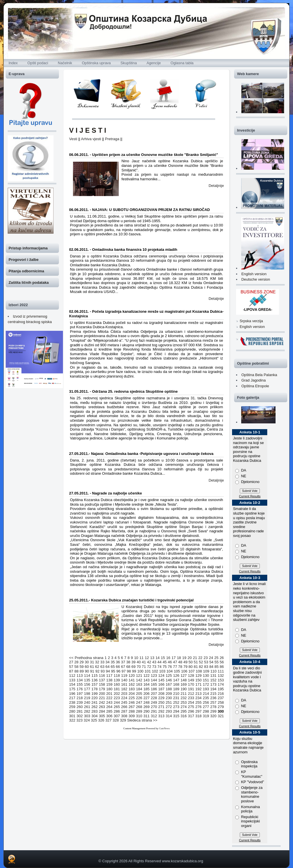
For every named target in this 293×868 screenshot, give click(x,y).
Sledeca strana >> (142, 720)
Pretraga (112, 139)
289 (139, 711)
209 (169, 694)
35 (113, 662)
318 (199, 716)
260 (80, 707)
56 (222, 662)
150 (199, 680)
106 (184, 671)
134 (80, 680)
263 (102, 707)
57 (71, 667)
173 (213, 684)
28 (76, 662)
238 (72, 702)
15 (163, 658)
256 (206, 702)
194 (213, 689)
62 (97, 667)
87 (71, 671)
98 (129, 671)
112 (72, 676)
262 (94, 707)
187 (161, 689)
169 (184, 684)
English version (254, 274)
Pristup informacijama (28, 248)
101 (148, 671)
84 (211, 667)
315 (176, 716)
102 (155, 671)
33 (102, 662)
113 (80, 676)
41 (144, 662)
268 (139, 707)
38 (128, 662)
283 (94, 711)
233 (191, 698)
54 (211, 662)
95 (113, 671)
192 (199, 689)
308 (124, 716)
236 (213, 698)
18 (179, 658)
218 (80, 698)
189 (176, 689)
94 (108, 671)
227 (146, 698)
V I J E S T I (88, 130)
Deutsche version (256, 279)
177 (87, 689)
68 (128, 667)
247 (139, 702)
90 (87, 671)
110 (213, 671)
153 (221, 680)
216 (221, 694)
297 (199, 711)
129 (199, 676)
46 (170, 662)
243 (109, 702)
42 (149, 662)
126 (176, 676)
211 (184, 694)
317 (191, 716)
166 (161, 684)
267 (132, 707)
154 (72, 684)
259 (72, 707)
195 (221, 689)
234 (199, 698)
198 (87, 694)
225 (132, 698)
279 (221, 707)
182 (124, 689)
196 (72, 694)
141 (132, 680)
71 (144, 667)
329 (123, 720)
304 (94, 716)
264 (109, 707)
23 (206, 658)
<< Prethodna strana (86, 658)
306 (109, 716)
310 (139, 716)
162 (132, 684)
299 (213, 711)
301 (72, 716)
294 (176, 711)
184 (139, 689)
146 (169, 680)
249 (154, 702)
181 (117, 689)
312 (154, 716)
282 (87, 711)
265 (117, 707)
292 (161, 711)
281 (80, 711)
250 (161, 702)
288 (132, 711)
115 (94, 676)
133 (72, 680)
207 (154, 694)
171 (199, 684)
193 (206, 689)
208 (161, 694)
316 (184, 716)
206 (146, 694)
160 (117, 684)
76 (170, 667)
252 (176, 702)
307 (117, 716)
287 (124, 711)
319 (206, 716)
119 (124, 676)
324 (87, 720)
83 (206, 667)
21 (195, 658)
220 (94, 698)
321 (221, 716)
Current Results (250, 496)
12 (147, 658)
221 (102, 698)
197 (80, 694)
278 (213, 707)
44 (159, 662)
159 (109, 684)
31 (92, 662)
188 (169, 689)
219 (87, 698)
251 (169, 702)
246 (132, 702)
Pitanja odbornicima (26, 271)
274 (184, 707)
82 (201, 667)
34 (108, 662)
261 (87, 707)
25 (216, 658)
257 (213, 702)
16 (168, 658)
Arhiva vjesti (91, 139)
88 (76, 671)
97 (124, 671)
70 (138, 667)
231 (176, 698)
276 (199, 707)
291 (154, 711)
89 (82, 671)
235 (206, 698)
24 (211, 658)
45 (165, 662)
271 (161, 707)
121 (139, 676)
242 (102, 702)
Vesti (73, 139)
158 (102, 684)
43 (154, 662)
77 (175, 667)
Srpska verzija (251, 321)
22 (200, 658)
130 (206, 676)
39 (133, 662)
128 (191, 676)
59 (82, 667)
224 (124, 698)
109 (206, 671)
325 (94, 720)
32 (97, 662)
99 (134, 671)
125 (169, 676)
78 (180, 667)
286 (117, 711)
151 (206, 680)
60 (87, 667)
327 (108, 720)
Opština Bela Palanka (259, 375)
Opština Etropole (255, 386)
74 (159, 667)
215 (213, 694)
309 (132, 716)
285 (109, 711)
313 (161, 716)
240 (87, 702)
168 (176, 684)
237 (221, 698)
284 (102, 711)
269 (146, 707)
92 (97, 671)
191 (191, 689)
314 (169, 716)
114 (87, 676)
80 (191, 667)
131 (213, 676)
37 (123, 662)
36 (118, 662)
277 (206, 707)
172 (206, 684)
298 (206, 711)
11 (141, 658)
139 (117, 680)
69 (133, 667)
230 (169, 698)
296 (191, 711)
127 (184, 676)
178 (94, 689)
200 (102, 694)
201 (109, 694)
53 (206, 662)
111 (221, 671)
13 (152, 658)
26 (222, 658)
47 (175, 662)
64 (108, 667)
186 (154, 689)
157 (94, 684)
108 (199, 671)
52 (201, 662)
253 (184, 702)
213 (199, 694)
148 (184, 680)
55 (217, 662)
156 (87, 684)
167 (169, 684)
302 (80, 716)
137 (102, 680)
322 (72, 720)
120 (132, 676)
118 (117, 676)
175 (72, 689)
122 (146, 676)
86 (222, 667)
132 (221, 676)
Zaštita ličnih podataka (29, 283)
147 (176, 680)
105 (177, 671)
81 (196, 667)
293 (169, 711)
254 (191, 702)
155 (80, 684)
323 (80, 720)
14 (157, 658)
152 (213, 680)
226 (139, 698)
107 (191, 671)
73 (154, 667)
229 (161, 698)
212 (191, 694)
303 (87, 716)
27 (71, 662)
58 (76, 667)
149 (191, 680)
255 (199, 702)
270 (154, 707)
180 (109, 689)
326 (101, 720)
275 (191, 707)
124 (161, 676)
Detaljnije (216, 186)
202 (117, 694)
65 (113, 667)
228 (154, 698)
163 (139, 684)
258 (221, 702)
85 (217, 667)
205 (139, 694)
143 (146, 680)
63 (102, 667)
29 (82, 662)
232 (184, 698)
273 (176, 707)
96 (118, 671)
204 (132, 694)
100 (140, 671)
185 (146, 689)
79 (185, 667)
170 (191, 684)
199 (94, 694)
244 (117, 702)
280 (72, 711)
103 (162, 671)
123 (154, 676)
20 (190, 658)
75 (165, 667)
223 (117, 698)
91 (92, 671)
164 (146, 684)
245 (124, 702)
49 (185, 662)
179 (102, 689)
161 (124, 684)
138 (109, 680)
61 (92, 667)
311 (146, 716)
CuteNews (165, 728)
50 (191, 662)
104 (170, 671)
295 (184, 711)
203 (124, 694)
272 (169, 707)
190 (184, 689)
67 (123, 667)
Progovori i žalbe (24, 260)
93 (102, 671)
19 (184, 658)
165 (154, 684)
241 (94, 702)
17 (173, 658)
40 (138, 662)
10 (136, 658)
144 (154, 680)
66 (118, 667)
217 (72, 698)
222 (109, 698)
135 (87, 680)
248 (146, 702)
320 (213, 716)
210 (176, 694)
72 (149, 667)
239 (80, 702)
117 (109, 676)
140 (124, 680)
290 (146, 711)
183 (132, 689)
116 (102, 676)
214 (206, 694)
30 (87, 662)
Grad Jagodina (253, 380)
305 (102, 716)
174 (221, 684)
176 (80, 689)
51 (196, 662)
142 (139, 680)
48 (180, 662)
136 (94, 680)
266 (124, 707)
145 (161, 680)
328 (116, 720)
